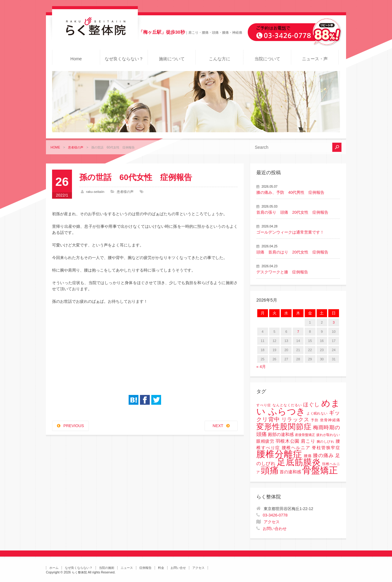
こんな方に (220, 59)
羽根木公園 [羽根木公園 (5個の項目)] (288, 441)
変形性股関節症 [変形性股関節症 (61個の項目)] (284, 426)
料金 (161, 568)
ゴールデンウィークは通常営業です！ (290, 232)
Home (76, 59)
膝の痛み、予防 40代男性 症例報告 (290, 192)
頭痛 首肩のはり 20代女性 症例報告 (292, 252)
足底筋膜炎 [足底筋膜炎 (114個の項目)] (299, 462)
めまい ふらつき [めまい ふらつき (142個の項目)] (298, 407)
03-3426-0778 (275, 515)
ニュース (127, 568)
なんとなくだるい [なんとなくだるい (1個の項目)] (287, 405)
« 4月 (261, 367)
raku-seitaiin (95, 192)
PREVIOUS (74, 426)
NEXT (218, 426)
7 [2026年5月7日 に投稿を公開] (298, 332)
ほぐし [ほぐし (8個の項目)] (311, 405)
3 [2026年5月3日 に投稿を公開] (334, 322)
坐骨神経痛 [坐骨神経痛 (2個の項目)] (330, 420)
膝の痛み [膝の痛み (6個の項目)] (323, 455)
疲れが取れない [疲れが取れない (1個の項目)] (328, 435)
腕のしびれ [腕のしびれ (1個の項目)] (326, 441)
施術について (172, 59)
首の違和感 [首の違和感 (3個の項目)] (290, 472)
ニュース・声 (315, 59)
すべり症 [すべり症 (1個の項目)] (264, 405)
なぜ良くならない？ (124, 59)
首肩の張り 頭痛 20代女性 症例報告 (292, 212)
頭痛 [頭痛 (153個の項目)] (270, 470)
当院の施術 (107, 568)
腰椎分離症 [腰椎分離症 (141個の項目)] (279, 454)
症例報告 (145, 568)
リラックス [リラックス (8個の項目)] (295, 420)
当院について (267, 59)
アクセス (272, 522)
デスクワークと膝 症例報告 (282, 272)
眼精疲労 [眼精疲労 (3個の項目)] (265, 441)
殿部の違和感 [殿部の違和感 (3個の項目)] (281, 435)
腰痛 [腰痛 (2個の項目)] (308, 456)
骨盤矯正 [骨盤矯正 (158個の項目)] (320, 470)
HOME (55, 147)
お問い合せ (178, 568)
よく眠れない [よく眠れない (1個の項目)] (317, 413)
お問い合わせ (275, 529)
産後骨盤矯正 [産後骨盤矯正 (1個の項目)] (305, 435)
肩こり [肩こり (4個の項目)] (308, 441)
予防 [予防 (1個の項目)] (315, 420)
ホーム (54, 568)
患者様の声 (76, 147)
